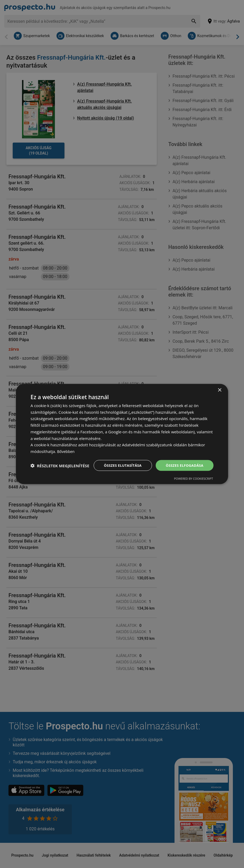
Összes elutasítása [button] (119, 460)
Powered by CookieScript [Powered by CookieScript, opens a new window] (193, 484)
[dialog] (122, 434)
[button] (60, 475)
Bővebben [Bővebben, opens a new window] (66, 446)
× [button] (219, 385)
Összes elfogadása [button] (183, 460)
